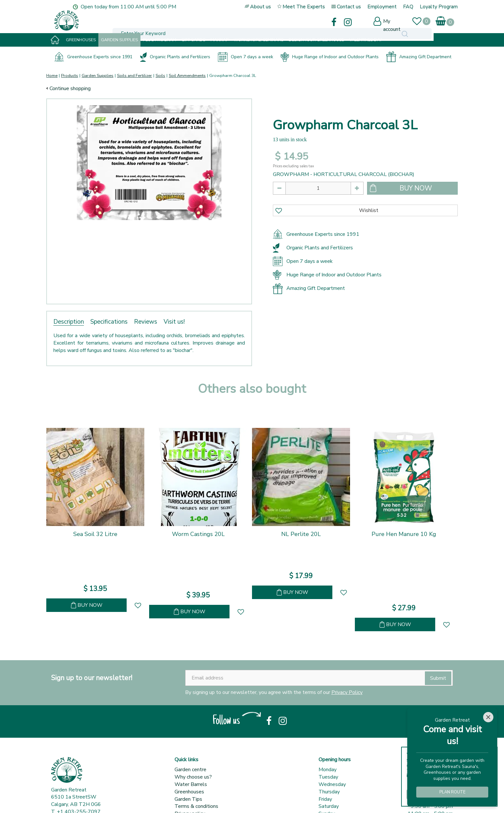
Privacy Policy (347, 631)
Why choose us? (193, 716)
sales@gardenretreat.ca (84, 758)
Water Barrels (191, 723)
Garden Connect (113, 800)
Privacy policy (190, 753)
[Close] (488, 717)
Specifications (109, 322)
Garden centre (190, 708)
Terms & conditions (196, 745)
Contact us (187, 760)
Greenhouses (189, 731)
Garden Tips (188, 738)
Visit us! (174, 322)
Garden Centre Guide (158, 800)
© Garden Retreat (72, 800)
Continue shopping (70, 88)
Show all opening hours (345, 760)
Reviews (146, 322)
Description (69, 322)
